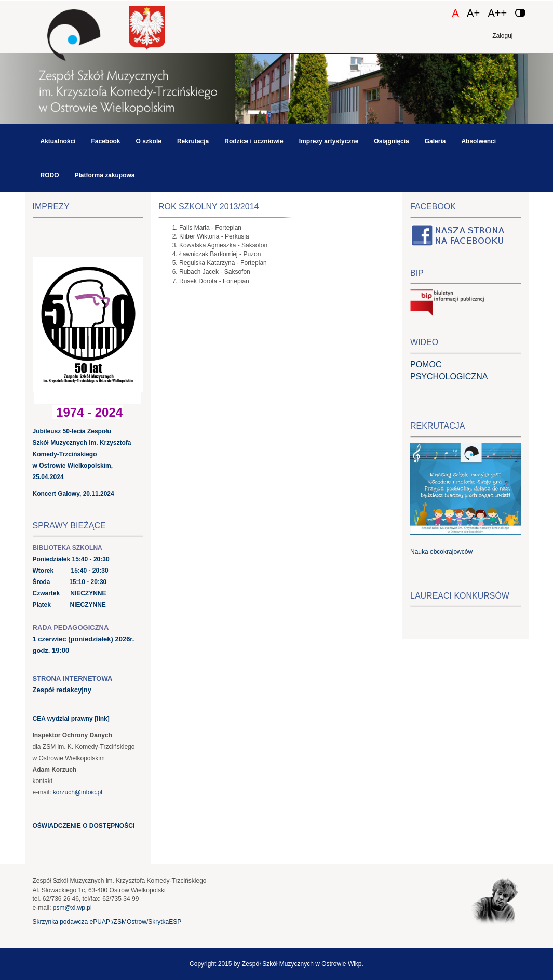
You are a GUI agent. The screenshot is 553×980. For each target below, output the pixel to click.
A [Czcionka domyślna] (455, 13)
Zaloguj (502, 36)
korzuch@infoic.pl (78, 792)
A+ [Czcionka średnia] (473, 13)
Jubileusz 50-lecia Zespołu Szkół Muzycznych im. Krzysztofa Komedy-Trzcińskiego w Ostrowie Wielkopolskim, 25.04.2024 (82, 454)
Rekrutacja (193, 141)
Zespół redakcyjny (62, 690)
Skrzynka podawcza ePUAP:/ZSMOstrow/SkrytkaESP (107, 922)
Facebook (106, 141)
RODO (50, 175)
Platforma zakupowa (105, 175)
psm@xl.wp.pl (72, 908)
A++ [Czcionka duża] (497, 13)
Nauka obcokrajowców (441, 552)
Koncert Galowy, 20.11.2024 (73, 494)
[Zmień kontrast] (520, 13)
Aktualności (58, 141)
